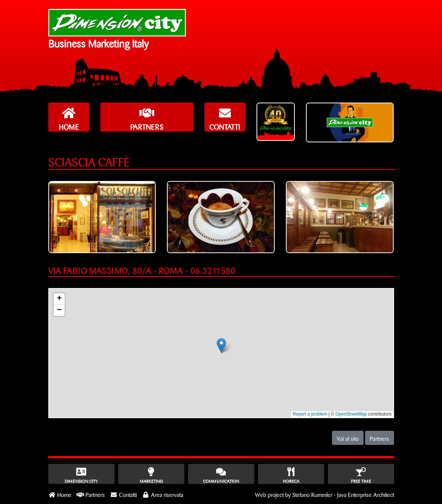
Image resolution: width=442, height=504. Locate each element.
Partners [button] (380, 438)
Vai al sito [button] (348, 438)
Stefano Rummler (312, 494)
